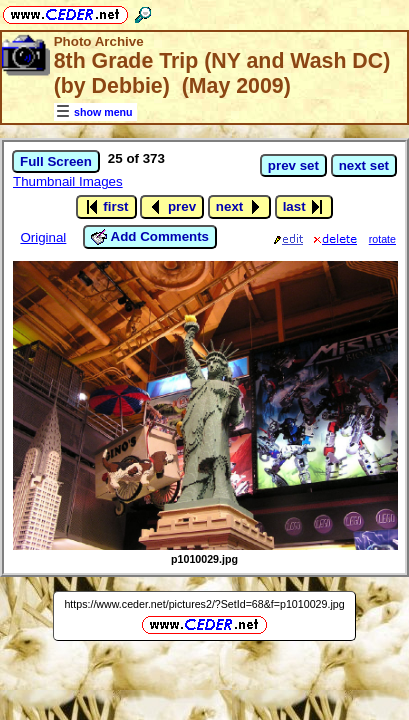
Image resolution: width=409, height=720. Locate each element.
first (106, 207)
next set (364, 165)
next (239, 207)
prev (172, 207)
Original (43, 237)
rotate (382, 239)
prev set (293, 165)
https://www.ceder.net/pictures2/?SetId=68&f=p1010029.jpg (204, 604)
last (304, 207)
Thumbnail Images (68, 181)
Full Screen (56, 161)
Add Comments (150, 237)
